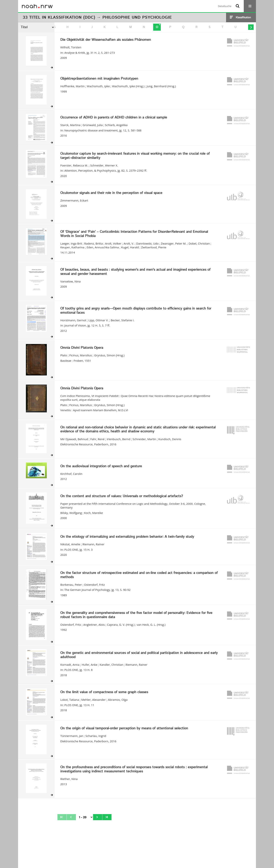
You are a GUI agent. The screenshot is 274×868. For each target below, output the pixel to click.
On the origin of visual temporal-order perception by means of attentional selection (124, 729)
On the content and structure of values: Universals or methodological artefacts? (122, 496)
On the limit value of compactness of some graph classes (104, 692)
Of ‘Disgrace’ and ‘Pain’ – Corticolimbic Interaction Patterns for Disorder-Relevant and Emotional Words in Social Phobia (134, 234)
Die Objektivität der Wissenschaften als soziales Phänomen (106, 40)
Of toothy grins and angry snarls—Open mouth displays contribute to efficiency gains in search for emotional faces (136, 311)
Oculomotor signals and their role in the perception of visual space (111, 193)
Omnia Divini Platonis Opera (82, 348)
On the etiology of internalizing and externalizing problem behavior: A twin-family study (127, 537)
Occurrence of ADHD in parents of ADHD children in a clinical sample (114, 118)
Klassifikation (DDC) (71, 18)
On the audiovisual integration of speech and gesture (101, 466)
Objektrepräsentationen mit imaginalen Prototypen (99, 79)
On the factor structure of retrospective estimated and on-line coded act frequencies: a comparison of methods (139, 575)
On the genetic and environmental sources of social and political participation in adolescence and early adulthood (139, 655)
